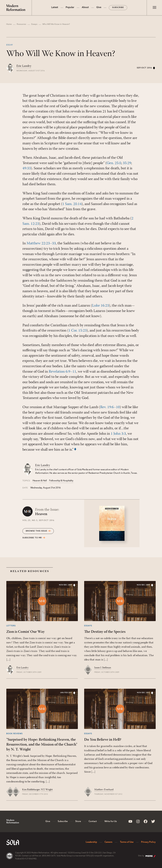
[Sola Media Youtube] (130, 821)
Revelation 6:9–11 (62, 372)
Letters (11, 626)
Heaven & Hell (40, 481)
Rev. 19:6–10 (110, 407)
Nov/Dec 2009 (66, 585)
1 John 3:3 (118, 434)
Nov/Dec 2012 (143, 693)
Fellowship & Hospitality (61, 481)
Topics (26, 481)
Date (25, 488)
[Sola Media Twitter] (153, 821)
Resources (21, 24)
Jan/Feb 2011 (66, 693)
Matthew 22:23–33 (41, 243)
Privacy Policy (148, 842)
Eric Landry (24, 66)
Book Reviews (14, 734)
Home (9, 24)
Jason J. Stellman (103, 668)
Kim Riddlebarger (31, 790)
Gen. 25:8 (114, 163)
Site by (147, 856)
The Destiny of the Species (105, 632)
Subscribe (118, 8)
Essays (34, 24)
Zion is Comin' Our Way (25, 632)
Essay (10, 45)
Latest (55, 8)
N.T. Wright (47, 790)
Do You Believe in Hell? (103, 740)
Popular (70, 8)
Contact (93, 821)
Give (99, 8)
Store (78, 821)
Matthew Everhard (104, 790)
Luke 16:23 (101, 306)
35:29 (127, 163)
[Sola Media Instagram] (138, 821)
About (85, 8)
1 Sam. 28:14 (72, 204)
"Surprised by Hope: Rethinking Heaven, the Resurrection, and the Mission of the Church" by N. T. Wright (42, 745)
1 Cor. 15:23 (78, 331)
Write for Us (111, 821)
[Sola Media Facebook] (146, 821)
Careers (108, 842)
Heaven (47, 512)
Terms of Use (127, 842)
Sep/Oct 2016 (144, 68)
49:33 (27, 168)
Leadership (91, 842)
